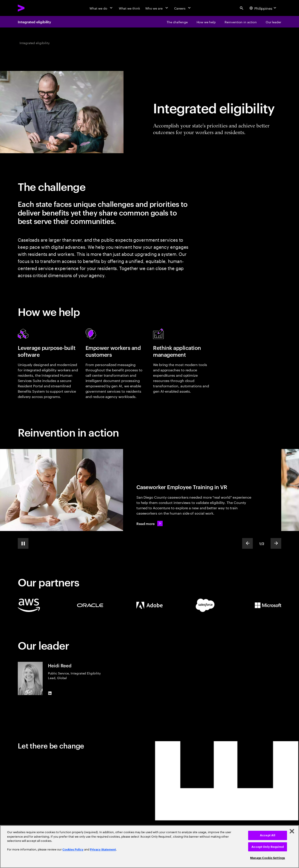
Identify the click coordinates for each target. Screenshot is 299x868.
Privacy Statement (103, 849)
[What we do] (101, 8)
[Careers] (183, 8)
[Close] (292, 831)
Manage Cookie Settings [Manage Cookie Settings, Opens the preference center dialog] (268, 858)
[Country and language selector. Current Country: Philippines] (263, 8)
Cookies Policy (73, 849)
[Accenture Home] (31, 8)
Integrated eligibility (34, 22)
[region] (149, 847)
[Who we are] (157, 8)
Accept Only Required (268, 847)
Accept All (268, 835)
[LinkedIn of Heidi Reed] (50, 693)
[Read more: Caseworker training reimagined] (149, 523)
